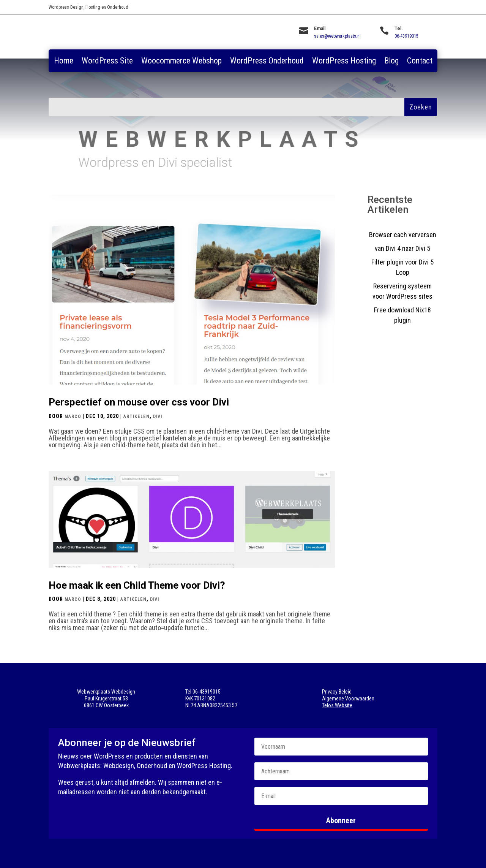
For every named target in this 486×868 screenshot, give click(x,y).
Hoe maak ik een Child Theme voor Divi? (137, 585)
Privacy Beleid (337, 692)
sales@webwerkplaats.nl (337, 36)
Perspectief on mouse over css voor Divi (139, 402)
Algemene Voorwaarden (348, 699)
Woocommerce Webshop (181, 62)
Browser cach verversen (403, 235)
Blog (391, 62)
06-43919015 (406, 36)
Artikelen (136, 417)
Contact (420, 62)
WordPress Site (107, 62)
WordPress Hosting (344, 62)
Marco (73, 417)
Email (320, 29)
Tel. (399, 29)
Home (64, 62)
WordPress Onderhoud (267, 62)
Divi (158, 417)
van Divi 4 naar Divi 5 (402, 248)
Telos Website (337, 705)
